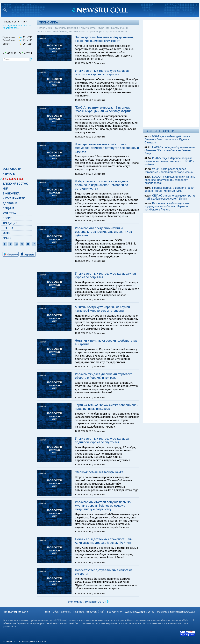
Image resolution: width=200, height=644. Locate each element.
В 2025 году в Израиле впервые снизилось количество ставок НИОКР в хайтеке (169, 161)
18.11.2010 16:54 (83, 300)
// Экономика (98, 63)
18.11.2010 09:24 (83, 333)
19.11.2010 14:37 (83, 63)
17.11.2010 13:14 (83, 532)
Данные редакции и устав (140, 612)
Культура (9, 213)
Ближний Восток (15, 184)
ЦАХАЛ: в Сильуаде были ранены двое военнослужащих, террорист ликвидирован (170, 180)
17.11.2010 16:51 (83, 431)
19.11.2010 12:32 (83, 137)
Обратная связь (62, 612)
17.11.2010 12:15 (83, 563)
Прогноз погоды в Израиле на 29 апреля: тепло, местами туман (169, 189)
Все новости (12, 169)
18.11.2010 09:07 (83, 367)
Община (8, 208)
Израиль (9, 174)
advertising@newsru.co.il (181, 612)
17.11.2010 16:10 (83, 465)
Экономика (11, 194)
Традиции (10, 223)
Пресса (8, 228)
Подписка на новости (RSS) (89, 612)
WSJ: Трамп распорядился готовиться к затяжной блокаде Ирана (169, 171)
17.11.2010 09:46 (83, 594)
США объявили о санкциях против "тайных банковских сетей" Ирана (170, 197)
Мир (6, 189)
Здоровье (10, 203)
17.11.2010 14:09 (83, 495)
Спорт (7, 218)
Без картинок (115, 612)
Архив (7, 238)
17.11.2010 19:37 (83, 398)
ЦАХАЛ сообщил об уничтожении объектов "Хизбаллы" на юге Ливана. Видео (170, 150)
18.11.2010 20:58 (83, 221)
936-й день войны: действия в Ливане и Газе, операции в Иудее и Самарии (167, 139)
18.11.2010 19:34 (83, 261)
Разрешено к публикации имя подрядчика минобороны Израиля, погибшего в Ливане (167, 206)
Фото (6, 233)
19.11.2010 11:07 (83, 174)
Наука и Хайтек (14, 198)
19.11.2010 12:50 (83, 100)
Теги (47, 612)
